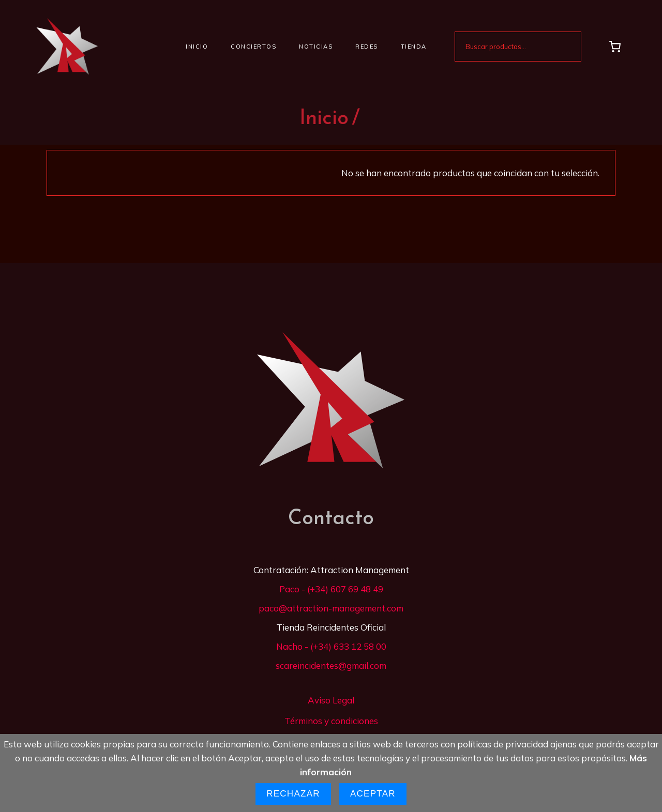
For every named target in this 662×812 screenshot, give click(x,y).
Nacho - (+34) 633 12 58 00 (331, 646)
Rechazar (293, 794)
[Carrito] (615, 47)
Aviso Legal (331, 700)
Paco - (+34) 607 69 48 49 (331, 589)
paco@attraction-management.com (331, 608)
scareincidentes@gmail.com (331, 665)
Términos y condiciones (331, 721)
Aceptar (373, 794)
